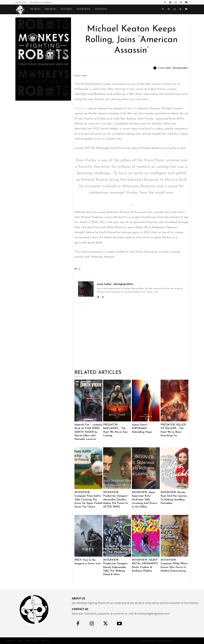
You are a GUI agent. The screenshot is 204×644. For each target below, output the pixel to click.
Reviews (35, 9)
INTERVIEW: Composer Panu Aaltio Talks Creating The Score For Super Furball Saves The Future (88, 500)
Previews (51, 9)
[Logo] (22, 10)
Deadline (80, 108)
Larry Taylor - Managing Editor (174, 68)
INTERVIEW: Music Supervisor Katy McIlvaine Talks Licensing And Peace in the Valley (144, 500)
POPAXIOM (101, 9)
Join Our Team (21, 3)
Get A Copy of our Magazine (41, 3)
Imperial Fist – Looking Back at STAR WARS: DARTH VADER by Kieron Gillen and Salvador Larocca (88, 432)
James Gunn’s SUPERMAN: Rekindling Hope (142, 428)
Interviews (84, 9)
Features (66, 9)
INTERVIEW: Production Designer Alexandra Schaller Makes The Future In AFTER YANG (116, 500)
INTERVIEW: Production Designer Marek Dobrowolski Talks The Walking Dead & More (115, 567)
